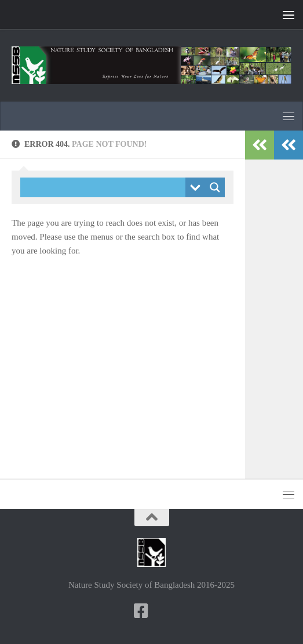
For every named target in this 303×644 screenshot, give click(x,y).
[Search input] (106, 187)
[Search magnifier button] (215, 187)
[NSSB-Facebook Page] (141, 611)
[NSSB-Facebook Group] (162, 612)
